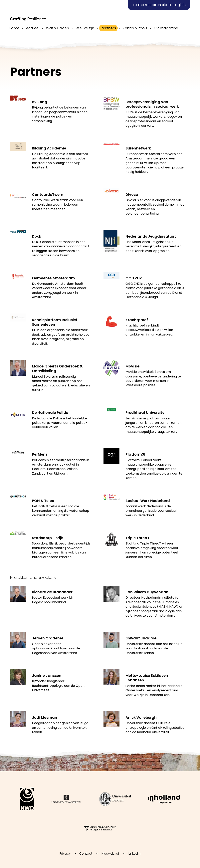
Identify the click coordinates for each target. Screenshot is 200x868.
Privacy (65, 854)
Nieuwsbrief (110, 854)
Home (14, 28)
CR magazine (166, 28)
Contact (86, 854)
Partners (108, 28)
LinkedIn (134, 854)
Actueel (33, 28)
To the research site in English (159, 5)
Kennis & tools (135, 28)
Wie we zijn (85, 28)
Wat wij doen (57, 28)
